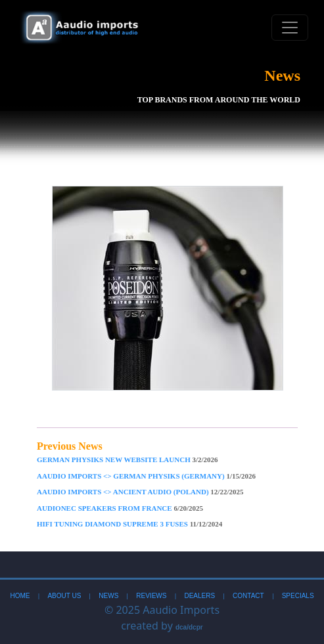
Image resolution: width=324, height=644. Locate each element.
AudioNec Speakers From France (120, 508)
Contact (248, 596)
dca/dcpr (189, 627)
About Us (64, 596)
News (108, 596)
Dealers (199, 596)
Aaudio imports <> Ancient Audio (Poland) (140, 492)
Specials (298, 596)
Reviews (151, 596)
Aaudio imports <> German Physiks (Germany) (146, 476)
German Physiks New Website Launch (127, 460)
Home (20, 596)
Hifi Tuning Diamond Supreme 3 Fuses (129, 524)
